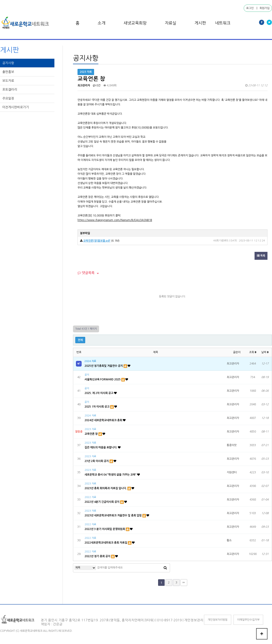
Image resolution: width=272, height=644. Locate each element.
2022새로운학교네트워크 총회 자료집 (106, 543)
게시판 (200, 23)
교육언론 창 (91, 434)
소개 (102, 23)
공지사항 (9, 63)
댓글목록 (86, 273)
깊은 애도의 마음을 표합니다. (101, 447)
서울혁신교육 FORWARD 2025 (103, 379)
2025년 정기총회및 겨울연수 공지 (104, 366)
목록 (261, 256)
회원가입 (265, 8)
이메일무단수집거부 (248, 620)
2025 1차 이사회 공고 (97, 407)
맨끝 (184, 583)
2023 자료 (90, 429)
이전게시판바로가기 (16, 107)
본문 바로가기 (0, 0)
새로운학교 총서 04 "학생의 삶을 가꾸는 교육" (111, 475)
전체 (80, 340)
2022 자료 (90, 497)
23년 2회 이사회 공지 (97, 461)
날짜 (265, 352)
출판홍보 (9, 72)
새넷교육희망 (135, 23)
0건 (97, 85)
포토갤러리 (10, 90)
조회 (253, 352)
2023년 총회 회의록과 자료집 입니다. (106, 488)
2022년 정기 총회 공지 (98, 556)
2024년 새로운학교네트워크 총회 (104, 420)
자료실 (171, 23)
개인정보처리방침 (218, 620)
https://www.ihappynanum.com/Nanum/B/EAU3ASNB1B (115, 220)
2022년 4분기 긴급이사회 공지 (102, 502)
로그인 (250, 8)
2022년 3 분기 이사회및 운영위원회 (105, 529)
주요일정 (9, 98)
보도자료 (9, 81)
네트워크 (223, 23)
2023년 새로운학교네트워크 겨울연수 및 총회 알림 (113, 515)
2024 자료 (90, 361)
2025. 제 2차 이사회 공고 (99, 393)
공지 (87, 375)
